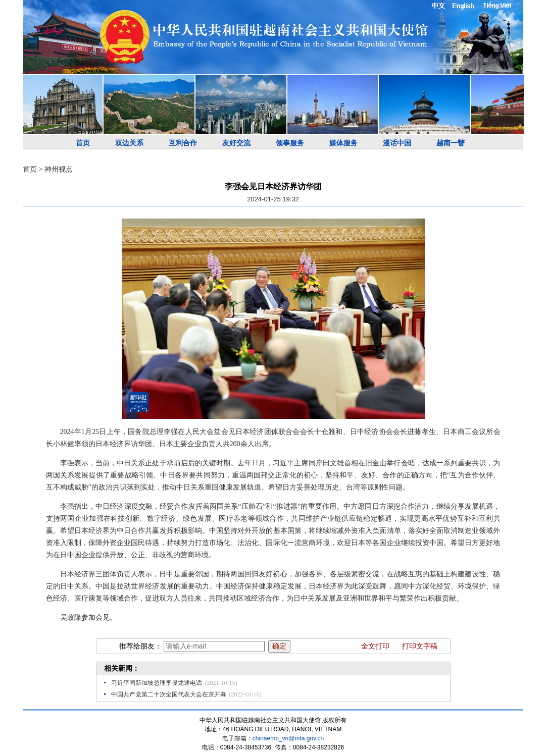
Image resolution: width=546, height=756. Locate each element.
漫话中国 (397, 143)
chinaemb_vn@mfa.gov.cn (288, 738)
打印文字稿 (420, 646)
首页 (83, 143)
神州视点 (59, 169)
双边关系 (129, 143)
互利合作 (183, 143)
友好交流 (236, 143)
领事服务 (290, 143)
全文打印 (375, 646)
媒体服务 (343, 143)
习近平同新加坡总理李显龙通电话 (157, 683)
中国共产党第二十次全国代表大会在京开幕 (169, 694)
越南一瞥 (451, 143)
